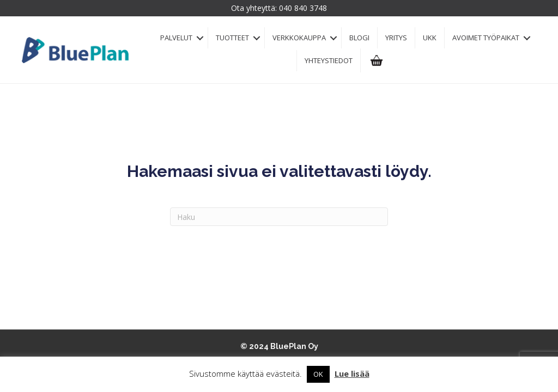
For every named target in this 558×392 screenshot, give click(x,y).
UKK (430, 38)
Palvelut (176, 38)
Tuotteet (232, 38)
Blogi (359, 38)
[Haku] (279, 217)
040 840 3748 (303, 8)
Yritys (396, 38)
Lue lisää (352, 373)
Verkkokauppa (299, 38)
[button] (200, 38)
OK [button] (318, 374)
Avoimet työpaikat (486, 38)
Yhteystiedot (329, 60)
